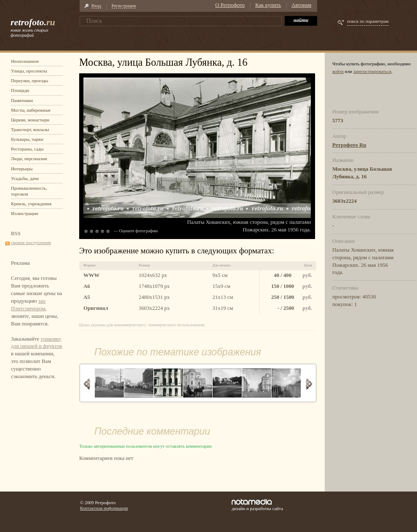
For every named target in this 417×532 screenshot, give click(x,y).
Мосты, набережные (31, 110)
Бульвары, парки (27, 139)
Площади (20, 90)
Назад (87, 384)
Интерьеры (22, 169)
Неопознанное (25, 61)
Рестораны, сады (27, 149)
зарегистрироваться (372, 71)
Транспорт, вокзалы (30, 129)
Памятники (22, 100)
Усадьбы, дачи (25, 178)
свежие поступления (31, 242)
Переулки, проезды (29, 81)
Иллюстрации (24, 213)
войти (338, 71)
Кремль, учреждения (31, 204)
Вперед (309, 384)
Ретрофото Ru (349, 145)
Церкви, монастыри (30, 120)
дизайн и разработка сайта (257, 505)
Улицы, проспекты (29, 71)
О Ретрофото (230, 5)
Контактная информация (104, 508)
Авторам (301, 5)
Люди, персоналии (29, 159)
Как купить (268, 5)
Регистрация (124, 5)
